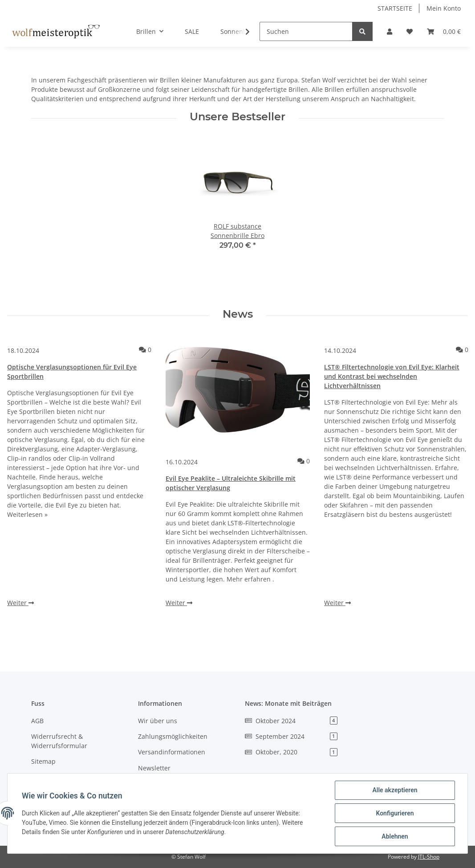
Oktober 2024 (291, 721)
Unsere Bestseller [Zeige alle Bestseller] (237, 117)
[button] (390, 31)
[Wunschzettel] (410, 31)
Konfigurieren (395, 813)
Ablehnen (395, 836)
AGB (37, 721)
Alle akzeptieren (395, 790)
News (238, 314)
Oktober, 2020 (291, 752)
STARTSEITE (395, 8)
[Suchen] (306, 31)
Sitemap (43, 761)
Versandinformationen (172, 752)
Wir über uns (158, 721)
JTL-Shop (429, 857)
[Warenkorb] (444, 31)
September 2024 (291, 736)
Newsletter (154, 768)
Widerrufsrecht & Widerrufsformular (59, 741)
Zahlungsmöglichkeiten (173, 736)
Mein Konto (444, 8)
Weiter (20, 603)
